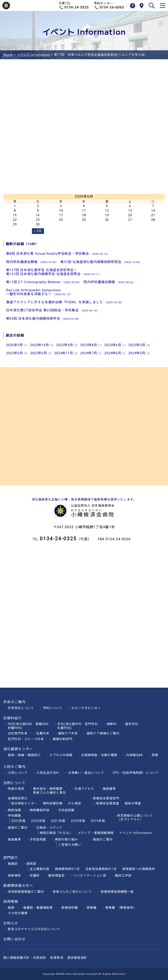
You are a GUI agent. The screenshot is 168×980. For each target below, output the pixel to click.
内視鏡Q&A (134, 755)
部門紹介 (11, 858)
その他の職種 (18, 913)
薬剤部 (31, 864)
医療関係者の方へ (18, 886)
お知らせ (11, 923)
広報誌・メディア (49, 828)
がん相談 (75, 803)
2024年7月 (89, 353)
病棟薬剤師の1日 (67, 869)
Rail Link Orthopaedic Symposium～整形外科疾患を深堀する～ (39, 292)
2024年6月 (113, 353)
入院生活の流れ (48, 773)
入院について (18, 773)
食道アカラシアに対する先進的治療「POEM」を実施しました (65, 302)
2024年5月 (137, 353)
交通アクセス (84, 789)
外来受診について (21, 708)
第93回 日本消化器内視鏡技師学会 (43, 319)
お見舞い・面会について (86, 773)
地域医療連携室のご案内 (26, 892)
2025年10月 (40, 345)
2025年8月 (89, 345)
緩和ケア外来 (68, 733)
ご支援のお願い (70, 845)
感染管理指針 (77, 958)
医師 (11, 908)
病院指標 (14, 810)
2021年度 (58, 821)
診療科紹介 (13, 718)
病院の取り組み (66, 839)
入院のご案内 (14, 767)
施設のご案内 (18, 828)
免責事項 (57, 958)
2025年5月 (137, 345)
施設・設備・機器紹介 (24, 755)
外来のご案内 (14, 702)
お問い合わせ (14, 939)
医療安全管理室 (108, 803)
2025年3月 (15, 353)
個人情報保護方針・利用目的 (25, 958)
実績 (155, 755)
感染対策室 (133, 803)
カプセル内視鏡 (61, 755)
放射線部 (14, 875)
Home (8, 55)
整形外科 (132, 724)
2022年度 (38, 821)
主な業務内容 (40, 869)
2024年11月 (64, 353)
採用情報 (11, 902)
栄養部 (35, 875)
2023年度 (18, 821)
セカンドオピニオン (86, 708)
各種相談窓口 (18, 798)
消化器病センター (18, 749)
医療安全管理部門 (106, 798)
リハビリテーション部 (90, 875)
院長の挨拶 (16, 789)
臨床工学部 (123, 875)
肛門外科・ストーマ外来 (26, 739)
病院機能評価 (40, 810)
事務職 (92, 908)
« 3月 (38, 231)
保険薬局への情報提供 (139, 869)
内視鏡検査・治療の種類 (99, 755)
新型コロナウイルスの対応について (34, 929)
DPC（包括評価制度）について (136, 773)
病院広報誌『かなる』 (56, 833)
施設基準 (109, 789)
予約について (53, 708)
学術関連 (14, 816)
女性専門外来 (18, 733)
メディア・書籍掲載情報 (96, 833)
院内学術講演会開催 (32, 262)
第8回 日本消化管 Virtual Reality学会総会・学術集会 (58, 254)
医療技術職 (70, 908)
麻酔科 (112, 724)
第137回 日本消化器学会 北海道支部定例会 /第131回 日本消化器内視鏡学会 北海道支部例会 (54, 272)
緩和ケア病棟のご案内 (103, 733)
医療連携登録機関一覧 (117, 892)
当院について (14, 783)
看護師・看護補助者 (38, 908)
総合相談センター (24, 803)
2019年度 (98, 821)
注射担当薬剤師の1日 (101, 869)
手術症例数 (66, 810)
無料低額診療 (53, 803)
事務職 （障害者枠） (122, 908)
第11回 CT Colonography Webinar (44, 282)
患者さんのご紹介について (72, 892)
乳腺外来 (43, 733)
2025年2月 (39, 353)
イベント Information (33, 55)
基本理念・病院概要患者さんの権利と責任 (49, 791)
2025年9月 (65, 345)
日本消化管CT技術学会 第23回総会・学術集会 (53, 310)
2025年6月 (113, 345)
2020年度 (78, 821)
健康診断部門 (63, 739)
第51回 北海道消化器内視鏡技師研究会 (101, 262)
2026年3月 (15, 345)
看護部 (13, 864)
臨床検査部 (57, 875)
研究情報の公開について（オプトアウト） (135, 818)
